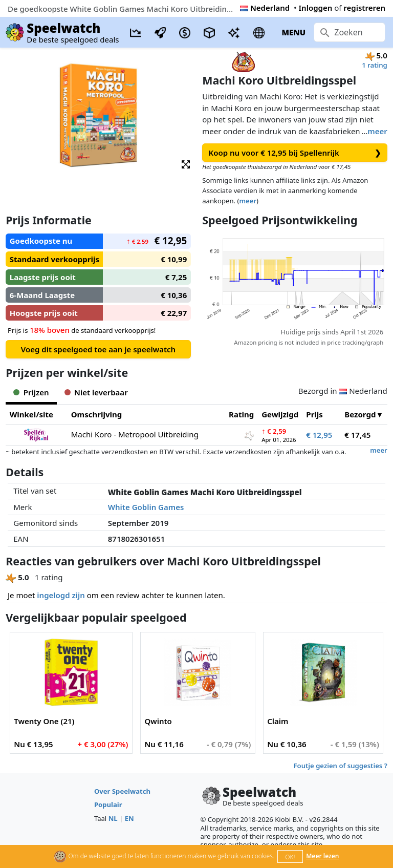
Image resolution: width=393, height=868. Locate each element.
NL (113, 818)
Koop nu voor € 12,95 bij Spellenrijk (295, 153)
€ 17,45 (357, 435)
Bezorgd (360, 414)
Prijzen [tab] (31, 392)
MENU (293, 32)
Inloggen (316, 8)
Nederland (265, 8)
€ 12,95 (319, 435)
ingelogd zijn (61, 595)
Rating (241, 414)
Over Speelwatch (122, 791)
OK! (290, 857)
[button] (186, 164)
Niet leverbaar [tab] (96, 392)
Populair (108, 805)
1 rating (375, 65)
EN (129, 818)
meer (377, 131)
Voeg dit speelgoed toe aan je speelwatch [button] (98, 349)
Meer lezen (322, 856)
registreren (364, 8)
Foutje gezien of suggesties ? (341, 766)
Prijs (314, 414)
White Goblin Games (146, 507)
